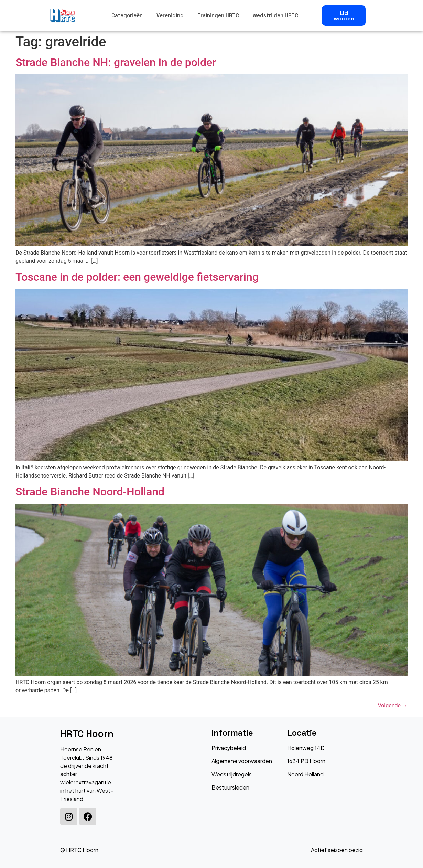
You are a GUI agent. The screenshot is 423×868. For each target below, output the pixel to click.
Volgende (393, 705)
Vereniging (170, 15)
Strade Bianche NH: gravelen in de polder (116, 62)
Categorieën (127, 15)
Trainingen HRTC (218, 15)
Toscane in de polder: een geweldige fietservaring (137, 277)
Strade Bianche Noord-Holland (90, 492)
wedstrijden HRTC (275, 15)
